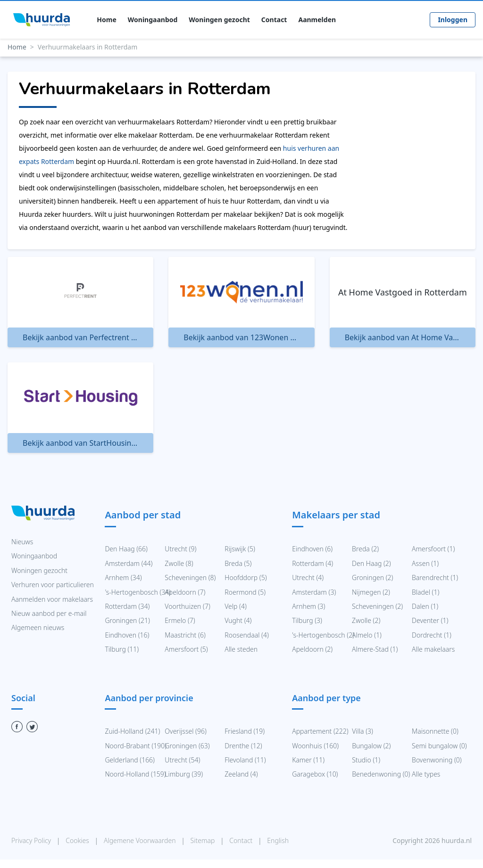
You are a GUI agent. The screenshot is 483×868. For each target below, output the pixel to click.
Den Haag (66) (126, 549)
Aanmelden (317, 20)
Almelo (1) (367, 635)
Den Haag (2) (371, 563)
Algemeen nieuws (38, 627)
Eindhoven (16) (127, 635)
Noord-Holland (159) (135, 774)
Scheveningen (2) (377, 606)
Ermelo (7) (180, 620)
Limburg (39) (184, 774)
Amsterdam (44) (129, 563)
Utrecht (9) (180, 549)
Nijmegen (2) (371, 592)
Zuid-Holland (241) (132, 731)
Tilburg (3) (307, 620)
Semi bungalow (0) (439, 746)
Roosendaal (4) (247, 635)
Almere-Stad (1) (375, 649)
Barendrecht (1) (435, 577)
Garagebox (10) (315, 774)
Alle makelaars (433, 649)
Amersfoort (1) (433, 549)
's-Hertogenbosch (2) (323, 635)
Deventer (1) (430, 620)
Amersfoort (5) (186, 649)
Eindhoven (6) (312, 549)
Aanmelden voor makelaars (52, 599)
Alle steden (241, 649)
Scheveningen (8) (190, 577)
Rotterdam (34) (127, 606)
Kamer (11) (308, 760)
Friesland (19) (245, 731)
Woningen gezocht (219, 20)
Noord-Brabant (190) (136, 746)
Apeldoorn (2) (312, 649)
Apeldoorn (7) (185, 592)
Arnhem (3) (308, 606)
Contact (274, 20)
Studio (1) (366, 760)
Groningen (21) (127, 620)
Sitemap (204, 840)
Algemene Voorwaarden (141, 840)
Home (106, 20)
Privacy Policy (32, 840)
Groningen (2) (372, 577)
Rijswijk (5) (240, 549)
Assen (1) (425, 563)
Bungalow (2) (371, 746)
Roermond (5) (245, 592)
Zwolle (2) (366, 620)
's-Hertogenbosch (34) (138, 592)
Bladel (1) (425, 592)
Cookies (78, 840)
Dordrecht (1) (432, 635)
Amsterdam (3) (314, 592)
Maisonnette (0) (435, 731)
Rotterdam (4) (312, 563)
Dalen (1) (425, 606)
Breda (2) (365, 549)
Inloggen (453, 20)
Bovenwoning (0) (437, 760)
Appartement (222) (320, 731)
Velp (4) (236, 606)
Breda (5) (238, 563)
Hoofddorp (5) (246, 577)
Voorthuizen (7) (187, 606)
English (278, 840)
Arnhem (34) (123, 577)
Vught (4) (238, 620)
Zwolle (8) (179, 563)
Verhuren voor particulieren (53, 585)
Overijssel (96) (186, 731)
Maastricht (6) (185, 635)
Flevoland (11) (245, 760)
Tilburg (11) (122, 649)
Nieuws (22, 542)
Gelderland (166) (130, 760)
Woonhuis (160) (315, 746)
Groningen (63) (187, 746)
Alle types (426, 774)
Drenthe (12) (243, 746)
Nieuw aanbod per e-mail (49, 613)
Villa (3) (362, 731)
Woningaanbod (153, 20)
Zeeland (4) (241, 774)
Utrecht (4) (308, 577)
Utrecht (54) (182, 760)
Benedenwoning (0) (381, 774)
